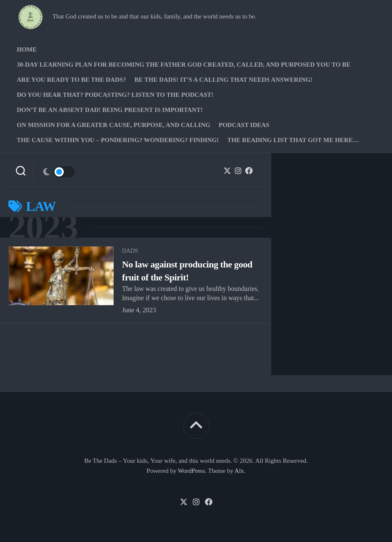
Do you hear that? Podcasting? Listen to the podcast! (115, 95)
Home (27, 49)
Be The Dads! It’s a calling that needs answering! (224, 80)
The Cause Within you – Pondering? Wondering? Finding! (118, 140)
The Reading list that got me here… (293, 140)
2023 (43, 227)
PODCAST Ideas (244, 125)
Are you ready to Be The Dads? (71, 80)
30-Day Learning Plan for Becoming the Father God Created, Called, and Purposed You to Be (184, 65)
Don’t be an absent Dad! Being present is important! (110, 110)
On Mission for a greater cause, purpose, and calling (113, 125)
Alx (239, 471)
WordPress (191, 471)
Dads (130, 251)
